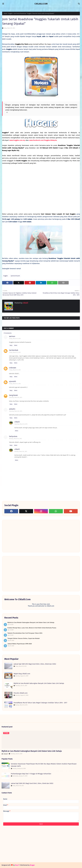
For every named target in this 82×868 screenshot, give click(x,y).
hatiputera (13, 436)
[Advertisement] (20, 536)
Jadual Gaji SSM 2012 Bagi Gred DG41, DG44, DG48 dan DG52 (35, 664)
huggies (10, 14)
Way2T (17, 865)
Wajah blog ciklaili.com (22, 674)
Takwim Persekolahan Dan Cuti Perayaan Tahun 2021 (25, 633)
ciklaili (25, 303)
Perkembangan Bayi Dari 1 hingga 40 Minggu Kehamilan (31, 774)
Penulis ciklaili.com (21, 693)
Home (5, 14)
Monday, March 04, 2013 (15, 439)
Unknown (13, 368)
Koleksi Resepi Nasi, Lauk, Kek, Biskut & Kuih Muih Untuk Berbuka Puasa (32, 628)
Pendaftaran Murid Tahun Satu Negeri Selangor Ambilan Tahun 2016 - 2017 (40, 703)
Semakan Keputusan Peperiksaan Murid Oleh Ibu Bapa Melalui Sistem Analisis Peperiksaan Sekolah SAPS (44, 765)
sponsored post (15, 276)
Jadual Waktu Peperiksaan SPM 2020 (20, 644)
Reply (11, 345)
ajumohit (13, 381)
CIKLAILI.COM (41, 4)
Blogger (32, 865)
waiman (12, 336)
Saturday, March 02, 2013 (16, 397)
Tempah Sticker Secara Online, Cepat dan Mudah (24, 638)
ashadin (12, 409)
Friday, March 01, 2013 (15, 339)
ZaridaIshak (14, 350)
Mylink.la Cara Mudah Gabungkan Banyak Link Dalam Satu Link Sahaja (31, 622)
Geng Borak (13, 395)
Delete (16, 345)
